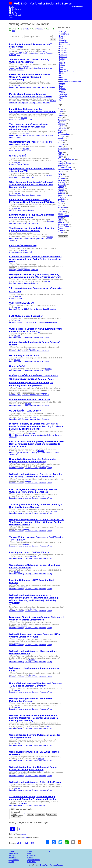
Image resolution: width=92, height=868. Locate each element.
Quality (62, 92)
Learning (63, 69)
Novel (60, 161)
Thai (61, 98)
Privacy (30, 858)
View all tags (63, 237)
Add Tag (30, 814)
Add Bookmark (15, 15)
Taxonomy (63, 94)
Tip (59, 122)
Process (63, 90)
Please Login (77, 6)
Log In (26, 837)
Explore (12, 7)
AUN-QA (63, 32)
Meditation (62, 199)
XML (26, 843)
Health (60, 157)
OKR (61, 77)
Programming (63, 134)
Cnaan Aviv (44, 865)
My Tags (13, 11)
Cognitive (63, 40)
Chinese (61, 136)
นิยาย (60, 174)
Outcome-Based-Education (70, 82)
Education (63, 48)
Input (61, 67)
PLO (61, 86)
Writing (62, 100)
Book (60, 109)
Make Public (16, 817)
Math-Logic (62, 165)
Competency (63, 224)
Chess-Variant (63, 226)
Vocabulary (62, 207)
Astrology (62, 183)
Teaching (61, 228)
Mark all (16, 812)
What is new (32, 862)
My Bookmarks (15, 9)
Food (60, 203)
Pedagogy (62, 176)
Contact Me (32, 856)
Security (61, 155)
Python (61, 126)
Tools (48, 851)
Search (12, 17)
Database (62, 222)
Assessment (64, 34)
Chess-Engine (63, 216)
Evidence (63, 55)
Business (61, 193)
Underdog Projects (56, 865)
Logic (60, 153)
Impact (62, 63)
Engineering (64, 50)
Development (65, 44)
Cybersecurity (63, 195)
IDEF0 (62, 59)
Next (13, 31)
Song (60, 142)
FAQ (29, 854)
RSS (32, 843)
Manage (23, 834)
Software (61, 178)
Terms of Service (34, 860)
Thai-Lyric (62, 212)
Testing (61, 171)
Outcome (63, 79)
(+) (25, 814)
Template (63, 96)
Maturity (61, 187)
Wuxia (60, 218)
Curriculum (64, 42)
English (61, 201)
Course (61, 144)
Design (61, 220)
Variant (61, 214)
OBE (61, 75)
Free (60, 118)
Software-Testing (65, 167)
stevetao (26, 29)
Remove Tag (40, 814)
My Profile (13, 13)
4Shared (61, 180)
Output (62, 84)
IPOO (62, 61)
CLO (61, 38)
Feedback (63, 57)
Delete (14, 814)
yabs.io (20, 3)
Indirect (62, 65)
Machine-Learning (65, 169)
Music (60, 147)
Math (60, 132)
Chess (60, 111)
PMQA (62, 88)
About (30, 851)
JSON (20, 843)
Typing (60, 197)
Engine (61, 232)
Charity (61, 191)
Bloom (62, 36)
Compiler (61, 124)
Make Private (52, 814)
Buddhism (62, 185)
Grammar (62, 230)
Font (60, 205)
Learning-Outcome (67, 71)
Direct (62, 46)
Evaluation (64, 53)
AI (59, 151)
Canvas (61, 140)
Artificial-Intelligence (66, 159)
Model (62, 73)
